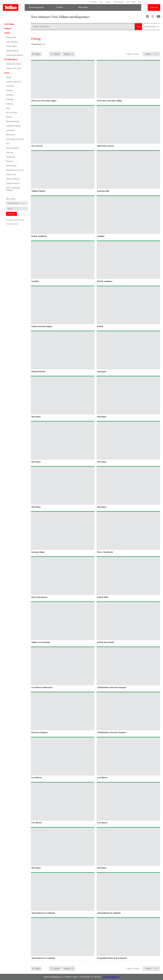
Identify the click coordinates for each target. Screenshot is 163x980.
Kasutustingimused (36, 7)
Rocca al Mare (12, 113)
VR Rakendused (11, 59)
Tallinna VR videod (14, 64)
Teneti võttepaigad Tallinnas (13, 189)
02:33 (128, 2)
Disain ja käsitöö (12, 148)
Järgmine (67, 54)
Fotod (7, 73)
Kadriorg (9, 104)
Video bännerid (12, 42)
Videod (7, 33)
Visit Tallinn (93, 2)
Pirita (8, 108)
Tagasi (38, 54)
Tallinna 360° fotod (13, 68)
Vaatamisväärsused (13, 82)
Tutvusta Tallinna (13, 179)
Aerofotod (10, 86)
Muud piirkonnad (13, 121)
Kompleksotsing (151, 27)
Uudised (108, 2)
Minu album (83, 7)
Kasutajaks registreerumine (15, 220)
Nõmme (9, 117)
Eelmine (57, 54)
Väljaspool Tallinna (14, 126)
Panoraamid (11, 135)
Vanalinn (9, 90)
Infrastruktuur (11, 166)
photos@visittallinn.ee (111, 977)
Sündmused (11, 157)
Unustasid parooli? (12, 224)
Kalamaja (10, 99)
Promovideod (11, 37)
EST (134, 2)
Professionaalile (118, 2)
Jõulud (9, 77)
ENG (140, 2)
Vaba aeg (10, 152)
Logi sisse (154, 7)
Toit (8, 143)
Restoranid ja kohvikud (15, 139)
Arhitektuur (11, 130)
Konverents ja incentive (15, 170)
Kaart (101, 2)
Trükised (8, 29)
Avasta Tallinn (12, 46)
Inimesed (10, 161)
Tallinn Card (11, 174)
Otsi (138, 27)
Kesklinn (9, 95)
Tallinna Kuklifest (13, 183)
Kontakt (60, 7)
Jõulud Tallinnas (12, 51)
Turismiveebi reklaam (14, 55)
